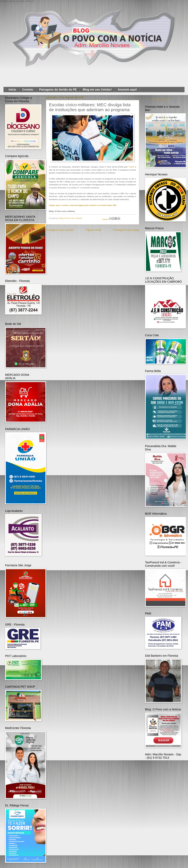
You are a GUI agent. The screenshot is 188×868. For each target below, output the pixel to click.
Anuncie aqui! (127, 90)
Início (12, 90)
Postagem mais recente (60, 230)
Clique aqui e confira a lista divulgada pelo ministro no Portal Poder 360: (83, 205)
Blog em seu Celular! (97, 90)
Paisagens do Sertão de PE (58, 90)
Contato (28, 90)
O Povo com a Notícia (160, 99)
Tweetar (105, 219)
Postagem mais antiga (126, 230)
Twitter (131, 167)
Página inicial (93, 230)
